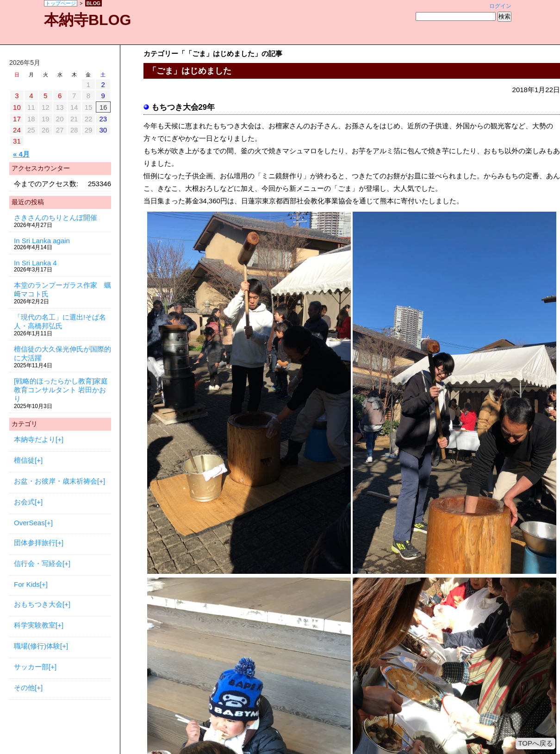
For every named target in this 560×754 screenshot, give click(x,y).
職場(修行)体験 (37, 646)
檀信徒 (24, 460)
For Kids (27, 584)
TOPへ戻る (535, 743)
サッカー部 (31, 667)
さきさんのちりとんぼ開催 (56, 217)
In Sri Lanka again (42, 241)
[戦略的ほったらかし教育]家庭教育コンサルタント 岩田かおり (61, 390)
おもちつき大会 (38, 604)
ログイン (500, 6)
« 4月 (21, 154)
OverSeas (29, 523)
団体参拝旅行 (35, 543)
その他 (24, 688)
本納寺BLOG (87, 20)
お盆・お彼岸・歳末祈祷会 (56, 481)
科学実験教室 (35, 625)
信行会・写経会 (38, 563)
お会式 (24, 502)
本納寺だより (35, 439)
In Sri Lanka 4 (35, 263)
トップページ (61, 3)
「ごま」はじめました (190, 71)
